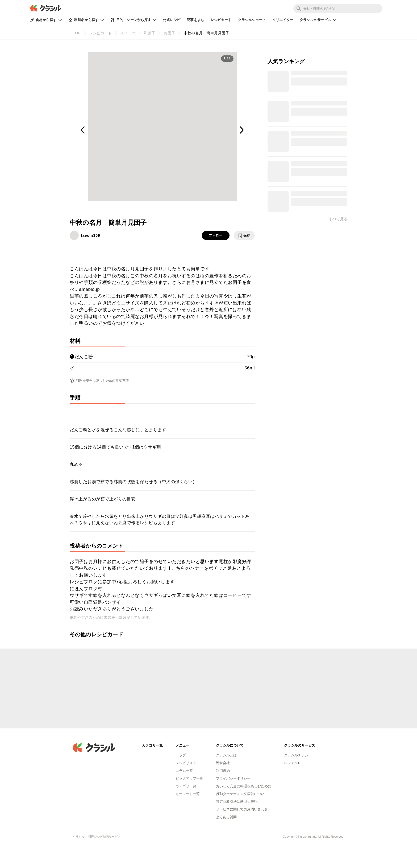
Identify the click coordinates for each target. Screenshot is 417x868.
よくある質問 (226, 817)
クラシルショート (252, 20)
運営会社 (223, 763)
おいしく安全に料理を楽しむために (244, 786)
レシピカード (221, 20)
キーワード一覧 (188, 794)
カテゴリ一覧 (186, 786)
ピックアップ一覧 (189, 778)
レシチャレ (293, 763)
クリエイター (283, 20)
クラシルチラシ (296, 755)
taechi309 (91, 235)
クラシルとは (226, 755)
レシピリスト (186, 763)
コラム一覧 (184, 771)
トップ (181, 755)
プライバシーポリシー (233, 778)
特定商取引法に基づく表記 (237, 802)
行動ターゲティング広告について (242, 794)
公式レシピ (172, 20)
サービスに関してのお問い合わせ (242, 809)
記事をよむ (195, 20)
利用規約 (223, 771)
